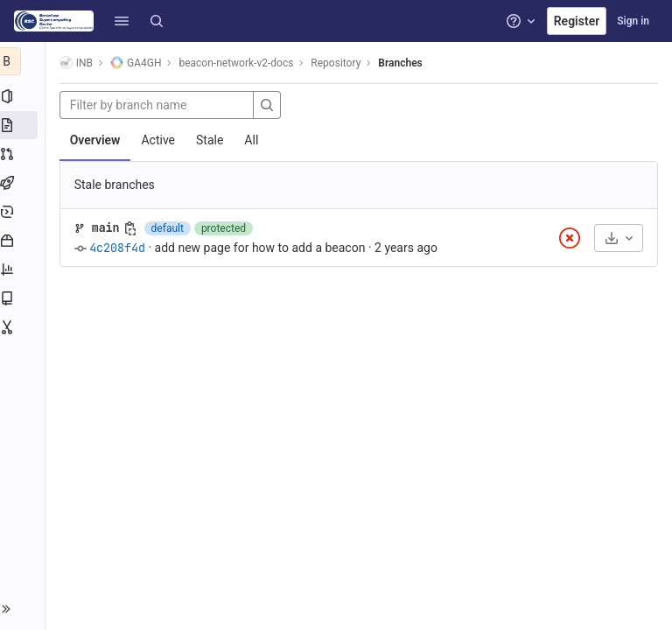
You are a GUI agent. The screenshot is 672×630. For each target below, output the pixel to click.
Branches (404, 63)
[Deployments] (24, 212)
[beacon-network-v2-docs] (24, 61)
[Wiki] (24, 298)
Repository (340, 63)
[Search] (157, 21)
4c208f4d (121, 248)
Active (162, 140)
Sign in (633, 21)
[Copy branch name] (134, 228)
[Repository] (24, 125)
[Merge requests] (24, 154)
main (109, 227)
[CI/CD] (24, 183)
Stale (213, 140)
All (255, 140)
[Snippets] (24, 327)
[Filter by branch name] (160, 105)
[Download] (619, 238)
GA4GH (139, 63)
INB (80, 63)
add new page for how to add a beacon (264, 248)
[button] (122, 21)
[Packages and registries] (24, 241)
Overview (99, 140)
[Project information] (24, 96)
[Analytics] (24, 269)
